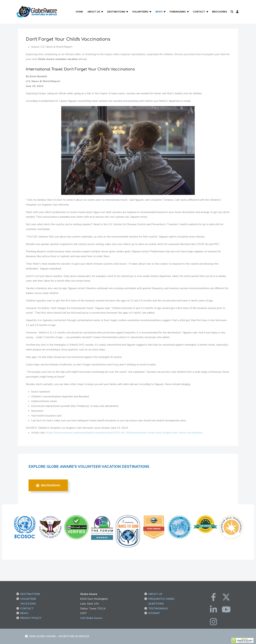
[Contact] (208, 12)
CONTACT (27, 609)
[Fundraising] (188, 12)
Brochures (220, 12)
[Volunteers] (151, 12)
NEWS (24, 613)
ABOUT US (155, 594)
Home (79, 12)
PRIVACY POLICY (31, 618)
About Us (94, 12)
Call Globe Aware (91, 618)
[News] (165, 12)
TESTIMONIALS (158, 609)
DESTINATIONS (48, 485)
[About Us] (102, 12)
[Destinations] (128, 12)
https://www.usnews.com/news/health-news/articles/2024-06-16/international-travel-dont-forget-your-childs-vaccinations (124, 433)
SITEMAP (154, 613)
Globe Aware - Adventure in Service (63, 636)
